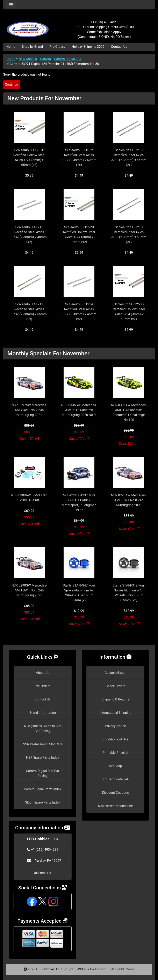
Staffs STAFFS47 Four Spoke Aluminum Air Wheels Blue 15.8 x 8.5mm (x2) (79, 593)
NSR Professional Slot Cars (43, 744)
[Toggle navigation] (11, 5)
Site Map (116, 766)
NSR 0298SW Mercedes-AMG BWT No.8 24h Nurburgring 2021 (29, 590)
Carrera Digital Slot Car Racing (42, 773)
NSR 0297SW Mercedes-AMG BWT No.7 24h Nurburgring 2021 (29, 410)
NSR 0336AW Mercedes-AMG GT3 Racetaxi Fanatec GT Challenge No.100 (129, 412)
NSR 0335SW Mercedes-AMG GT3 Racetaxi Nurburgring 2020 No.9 (79, 410)
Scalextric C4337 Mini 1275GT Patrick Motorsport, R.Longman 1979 (79, 503)
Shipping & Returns (116, 699)
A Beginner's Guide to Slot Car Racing (43, 728)
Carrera (45, 59)
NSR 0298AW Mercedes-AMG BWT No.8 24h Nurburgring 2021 (129, 500)
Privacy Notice (115, 726)
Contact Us (119, 47)
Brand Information (43, 713)
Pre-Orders (57, 47)
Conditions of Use (115, 739)
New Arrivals (28, 59)
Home (11, 47)
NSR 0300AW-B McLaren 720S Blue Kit (29, 498)
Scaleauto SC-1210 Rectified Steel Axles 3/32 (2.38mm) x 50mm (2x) (129, 235)
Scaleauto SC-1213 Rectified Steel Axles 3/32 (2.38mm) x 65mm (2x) (129, 157)
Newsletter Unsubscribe (115, 806)
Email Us (43, 873)
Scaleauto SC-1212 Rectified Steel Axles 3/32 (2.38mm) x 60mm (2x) (79, 157)
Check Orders (115, 686)
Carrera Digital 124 (68, 59)
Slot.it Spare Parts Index (43, 802)
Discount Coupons (116, 793)
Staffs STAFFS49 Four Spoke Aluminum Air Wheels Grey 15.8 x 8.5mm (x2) (129, 593)
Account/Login (115, 673)
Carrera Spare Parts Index (43, 789)
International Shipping (115, 713)
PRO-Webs (127, 969)
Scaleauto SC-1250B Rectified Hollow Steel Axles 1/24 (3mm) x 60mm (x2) (129, 312)
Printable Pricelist (115, 753)
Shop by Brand (32, 47)
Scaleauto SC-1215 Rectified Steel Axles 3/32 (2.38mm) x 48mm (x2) (29, 235)
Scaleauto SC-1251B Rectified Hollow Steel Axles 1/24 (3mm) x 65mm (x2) (29, 157)
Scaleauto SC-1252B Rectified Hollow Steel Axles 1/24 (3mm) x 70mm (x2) (79, 235)
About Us (42, 673)
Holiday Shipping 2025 (88, 47)
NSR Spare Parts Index (43, 758)
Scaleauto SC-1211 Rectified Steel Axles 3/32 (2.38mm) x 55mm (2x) (29, 312)
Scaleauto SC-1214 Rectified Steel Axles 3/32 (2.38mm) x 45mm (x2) (79, 312)
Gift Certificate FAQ (115, 779)
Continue (12, 85)
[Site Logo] (28, 27)
